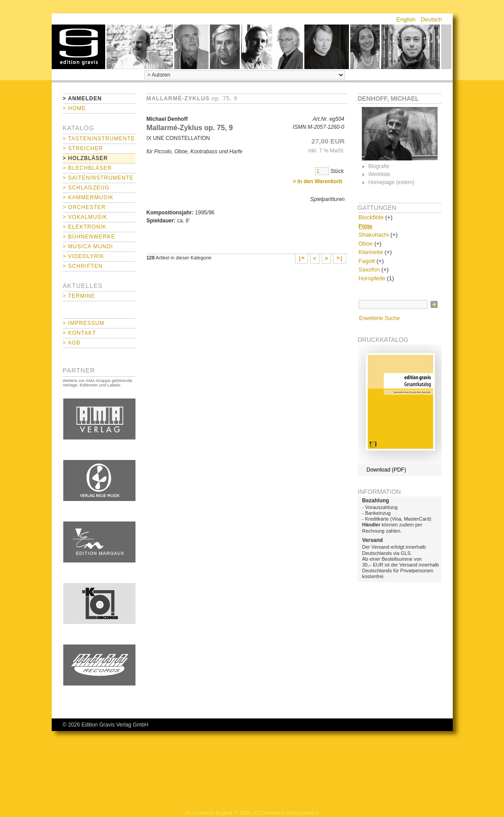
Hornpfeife (372, 278)
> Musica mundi (88, 246)
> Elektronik (85, 227)
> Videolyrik (84, 256)
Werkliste (379, 174)
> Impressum (84, 323)
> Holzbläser (86, 158)
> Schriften (83, 266)
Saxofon (369, 269)
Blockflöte (371, 217)
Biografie (379, 166)
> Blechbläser (88, 168)
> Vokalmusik (85, 217)
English (406, 19)
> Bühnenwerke (89, 237)
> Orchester (84, 207)
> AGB (72, 343)
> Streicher (83, 148)
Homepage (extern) (391, 182)
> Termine (79, 296)
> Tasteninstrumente (99, 139)
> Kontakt (80, 333)
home (78, 47)
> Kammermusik (88, 197)
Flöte (366, 226)
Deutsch (431, 19)
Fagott (367, 261)
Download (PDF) (387, 470)
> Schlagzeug (86, 188)
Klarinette (371, 252)
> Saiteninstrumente (98, 178)
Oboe (366, 244)
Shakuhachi (374, 235)
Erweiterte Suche (379, 318)
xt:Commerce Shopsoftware (286, 813)
